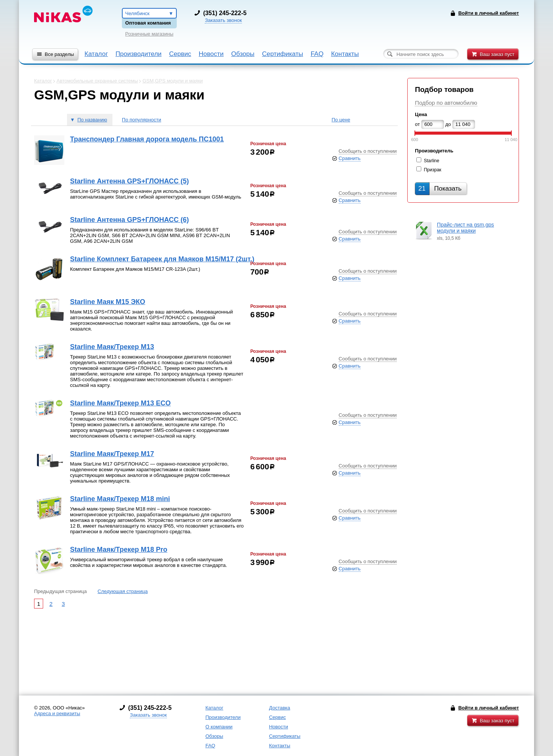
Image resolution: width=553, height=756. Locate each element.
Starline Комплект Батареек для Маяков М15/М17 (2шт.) (162, 259)
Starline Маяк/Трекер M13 (112, 347)
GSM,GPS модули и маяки (172, 81)
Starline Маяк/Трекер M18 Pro (119, 550)
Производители (139, 54)
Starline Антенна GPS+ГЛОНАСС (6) (129, 220)
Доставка (280, 708)
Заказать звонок (223, 20)
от (417, 124)
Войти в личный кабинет (489, 708)
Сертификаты (282, 54)
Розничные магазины (149, 34)
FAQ (317, 54)
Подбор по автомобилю (446, 103)
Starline (432, 161)
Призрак (433, 170)
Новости (211, 54)
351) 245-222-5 (226, 13)
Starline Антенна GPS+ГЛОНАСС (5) (129, 181)
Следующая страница (123, 591)
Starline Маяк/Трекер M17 (112, 454)
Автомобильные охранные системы (97, 81)
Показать (440, 189)
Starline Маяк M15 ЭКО (108, 302)
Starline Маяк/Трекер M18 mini (120, 499)
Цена (421, 114)
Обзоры (243, 54)
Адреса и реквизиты (57, 713)
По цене (341, 120)
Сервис (180, 54)
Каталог (96, 54)
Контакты (345, 54)
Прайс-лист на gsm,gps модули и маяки (465, 228)
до (448, 124)
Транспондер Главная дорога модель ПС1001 (147, 139)
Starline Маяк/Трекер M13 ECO (120, 403)
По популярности (142, 120)
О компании (219, 727)
